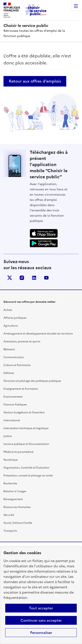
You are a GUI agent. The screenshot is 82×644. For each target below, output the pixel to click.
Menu (76, 6)
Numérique (11, 460)
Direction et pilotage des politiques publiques (32, 381)
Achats (8, 310)
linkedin (34, 278)
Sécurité (9, 515)
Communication (14, 357)
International (12, 420)
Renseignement (13, 499)
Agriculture (11, 326)
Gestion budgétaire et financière (24, 412)
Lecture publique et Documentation (26, 444)
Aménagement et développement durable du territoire (38, 334)
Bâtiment (9, 349)
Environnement (13, 397)
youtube (46, 278)
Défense (9, 373)
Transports (10, 531)
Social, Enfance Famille (18, 523)
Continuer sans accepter (41, 620)
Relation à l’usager (15, 491)
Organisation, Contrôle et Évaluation (26, 468)
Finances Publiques (15, 405)
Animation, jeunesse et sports (22, 341)
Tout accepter (41, 608)
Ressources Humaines (17, 507)
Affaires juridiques (15, 318)
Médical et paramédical (18, 452)
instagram (22, 278)
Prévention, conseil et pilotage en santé (28, 476)
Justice (8, 436)
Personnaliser (41, 633)
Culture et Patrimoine (17, 365)
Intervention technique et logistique (26, 428)
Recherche (10, 483)
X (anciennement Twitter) (10, 278)
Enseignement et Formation (21, 389)
